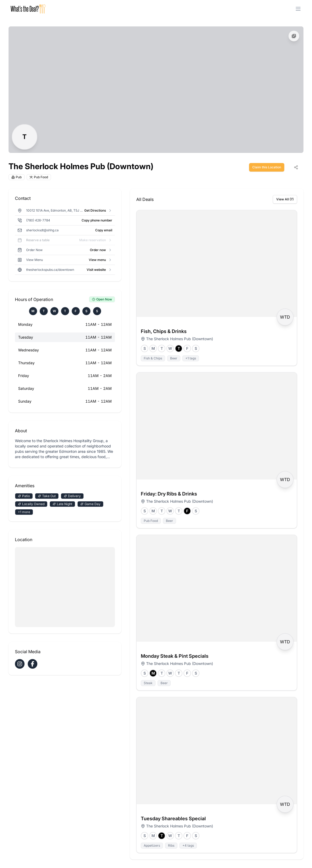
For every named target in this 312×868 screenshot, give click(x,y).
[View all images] (294, 36)
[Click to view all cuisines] (30, 177)
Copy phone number (97, 220)
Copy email (104, 230)
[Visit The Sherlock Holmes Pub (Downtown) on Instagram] (20, 664)
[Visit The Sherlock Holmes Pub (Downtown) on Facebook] (33, 664)
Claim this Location (267, 167)
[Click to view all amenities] (65, 504)
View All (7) (285, 199)
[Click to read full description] (65, 449)
